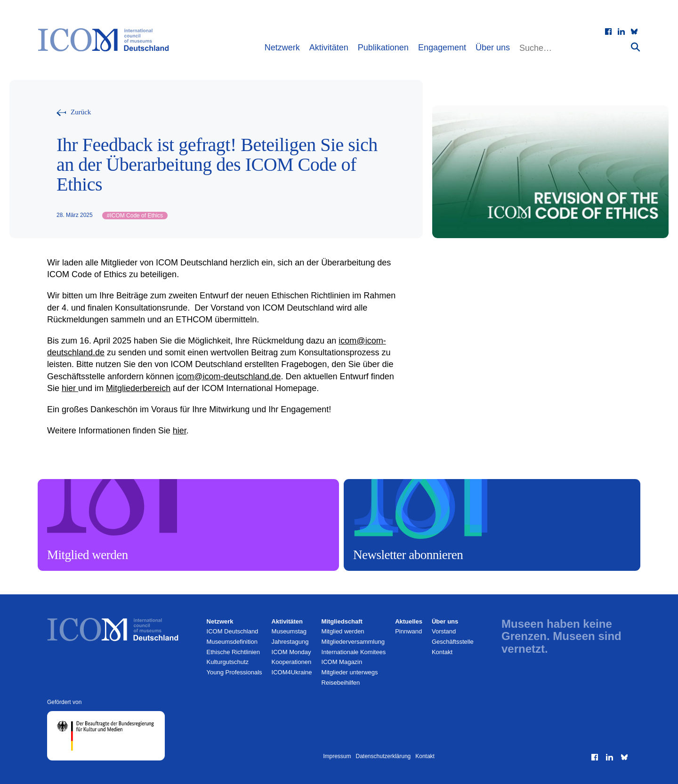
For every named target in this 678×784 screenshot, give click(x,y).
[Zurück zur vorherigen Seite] (74, 112)
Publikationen (383, 48)
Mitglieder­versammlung (353, 642)
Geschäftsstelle (453, 642)
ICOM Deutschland (233, 631)
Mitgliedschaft (342, 621)
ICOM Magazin (342, 662)
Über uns (493, 48)
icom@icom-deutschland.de (228, 376)
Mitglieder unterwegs (350, 672)
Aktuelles (409, 621)
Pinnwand (408, 631)
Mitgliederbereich (138, 388)
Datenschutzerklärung (383, 756)
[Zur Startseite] (108, 40)
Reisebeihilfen (341, 683)
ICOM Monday (291, 652)
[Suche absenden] (636, 47)
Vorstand (444, 631)
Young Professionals (234, 672)
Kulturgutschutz (228, 662)
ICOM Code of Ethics (135, 216)
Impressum (337, 756)
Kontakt (442, 652)
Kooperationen (292, 662)
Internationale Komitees (354, 652)
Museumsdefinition (232, 642)
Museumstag (289, 631)
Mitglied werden (343, 631)
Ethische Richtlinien (233, 652)
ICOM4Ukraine (292, 672)
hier (70, 388)
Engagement (442, 48)
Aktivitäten (329, 48)
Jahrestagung (290, 642)
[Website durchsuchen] (574, 48)
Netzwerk (282, 48)
